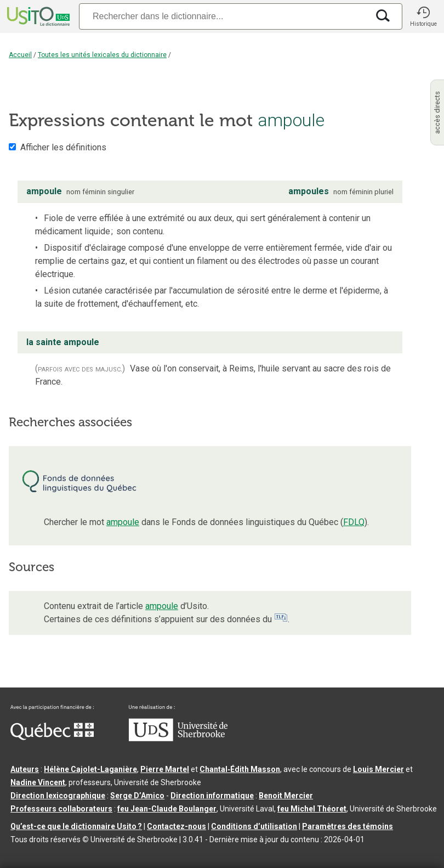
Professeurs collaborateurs (61, 809)
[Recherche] (224, 16)
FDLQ (354, 522)
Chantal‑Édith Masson (240, 769)
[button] (423, 16)
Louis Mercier (378, 769)
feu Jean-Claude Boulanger (167, 809)
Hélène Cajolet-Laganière (90, 769)
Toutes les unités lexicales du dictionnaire (102, 55)
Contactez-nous (177, 826)
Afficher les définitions (63, 147)
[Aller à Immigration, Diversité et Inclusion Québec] (52, 737)
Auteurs (25, 769)
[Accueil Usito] (37, 16)
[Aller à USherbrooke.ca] (178, 739)
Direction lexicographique (58, 796)
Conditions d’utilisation (254, 826)
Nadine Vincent (38, 782)
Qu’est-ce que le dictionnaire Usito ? (76, 826)
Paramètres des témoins (348, 826)
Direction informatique (212, 796)
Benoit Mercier (286, 796)
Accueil (20, 55)
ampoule (123, 522)
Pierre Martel (165, 769)
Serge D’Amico (137, 796)
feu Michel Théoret (312, 809)
